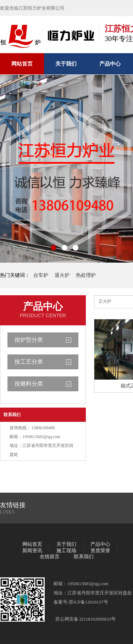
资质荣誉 (100, 551)
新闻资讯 (32, 551)
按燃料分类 (29, 384)
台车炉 (41, 275)
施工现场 (66, 551)
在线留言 (50, 557)
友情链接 (13, 505)
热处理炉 (86, 275)
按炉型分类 (29, 340)
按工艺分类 (29, 362)
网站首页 (22, 64)
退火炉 (62, 275)
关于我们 (66, 64)
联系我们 (12, 415)
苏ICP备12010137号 (88, 602)
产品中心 (110, 64)
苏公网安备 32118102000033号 (85, 619)
